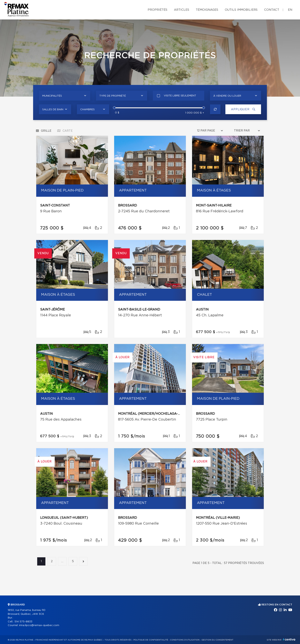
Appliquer (243, 109)
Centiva (289, 639)
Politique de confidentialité (151, 640)
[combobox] (65, 96)
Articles (182, 10)
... (62, 562)
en (290, 10)
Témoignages (207, 10)
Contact (272, 10)
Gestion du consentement (217, 640)
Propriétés (157, 10)
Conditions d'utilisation (185, 640)
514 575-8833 (23, 622)
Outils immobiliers (241, 10)
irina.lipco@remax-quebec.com (39, 625)
